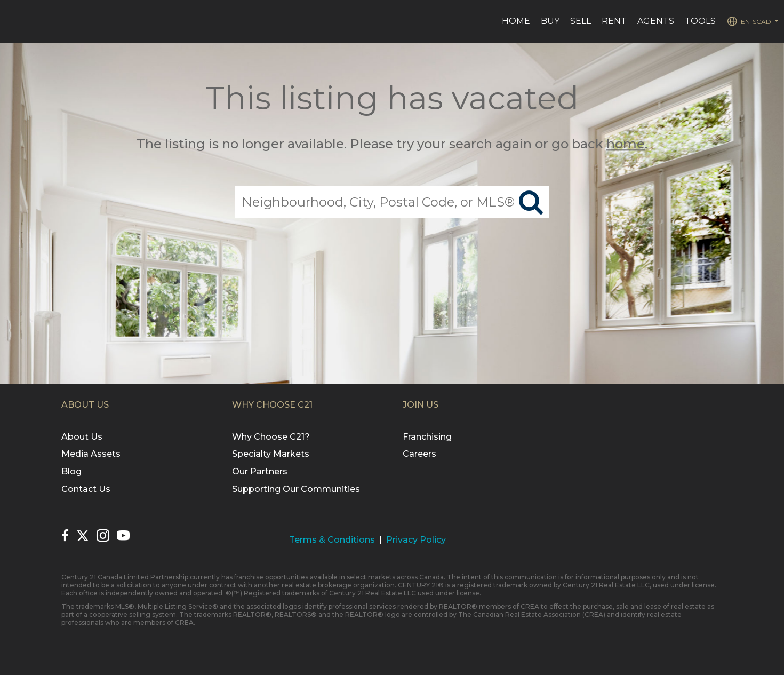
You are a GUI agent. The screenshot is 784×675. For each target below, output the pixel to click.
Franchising (427, 437)
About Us (82, 437)
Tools (700, 21)
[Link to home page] (14, 21)
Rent (614, 21)
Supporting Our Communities (296, 489)
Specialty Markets (271, 454)
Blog (71, 471)
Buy (550, 21)
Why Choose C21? (271, 437)
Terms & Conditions (332, 540)
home (626, 144)
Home (516, 21)
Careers (419, 454)
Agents (656, 21)
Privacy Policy (416, 540)
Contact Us (86, 489)
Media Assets (91, 454)
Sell (581, 21)
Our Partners (260, 471)
